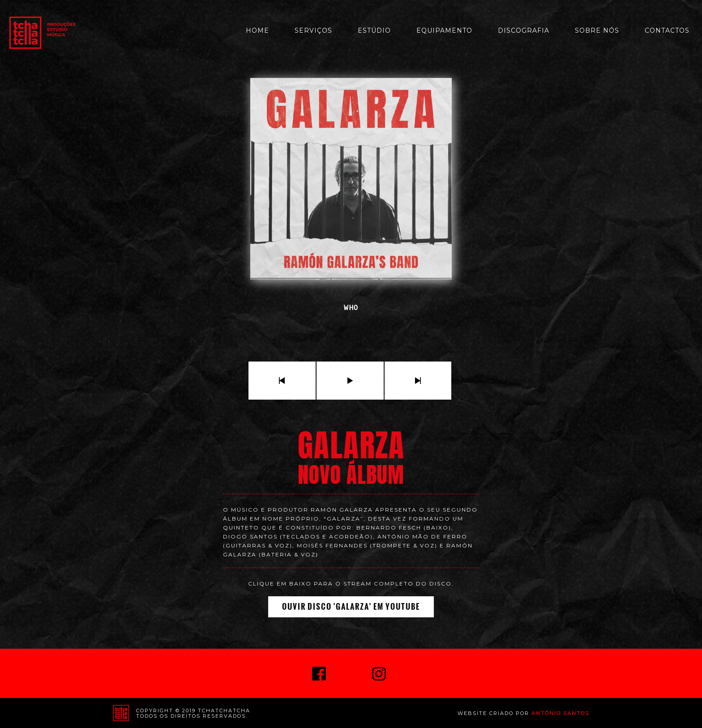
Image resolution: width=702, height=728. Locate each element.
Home (257, 30)
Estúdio (374, 30)
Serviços (313, 30)
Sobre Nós (597, 30)
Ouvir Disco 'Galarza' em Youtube (351, 607)
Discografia (524, 30)
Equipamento (444, 30)
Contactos (667, 30)
